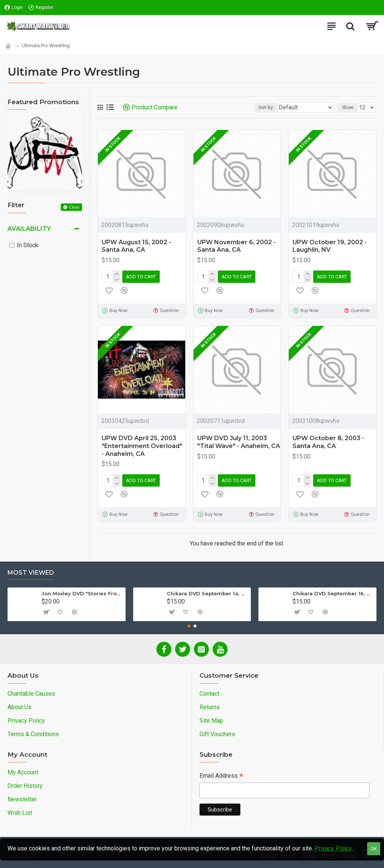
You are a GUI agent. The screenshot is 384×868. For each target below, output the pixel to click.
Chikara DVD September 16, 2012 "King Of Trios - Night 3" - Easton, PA (333, 593)
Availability (29, 229)
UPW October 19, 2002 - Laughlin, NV (330, 246)
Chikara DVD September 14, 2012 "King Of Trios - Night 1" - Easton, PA (207, 593)
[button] (189, 626)
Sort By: (266, 108)
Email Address (221, 776)
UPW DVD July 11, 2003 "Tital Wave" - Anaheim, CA (239, 442)
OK (374, 849)
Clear (74, 207)
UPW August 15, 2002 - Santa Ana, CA (136, 246)
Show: (348, 108)
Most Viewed (31, 573)
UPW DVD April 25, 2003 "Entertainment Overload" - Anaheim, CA (142, 446)
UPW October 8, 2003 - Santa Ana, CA (328, 442)
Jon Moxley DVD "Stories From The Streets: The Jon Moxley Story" (82, 593)
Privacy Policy (333, 848)
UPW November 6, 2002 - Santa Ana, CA (236, 246)
